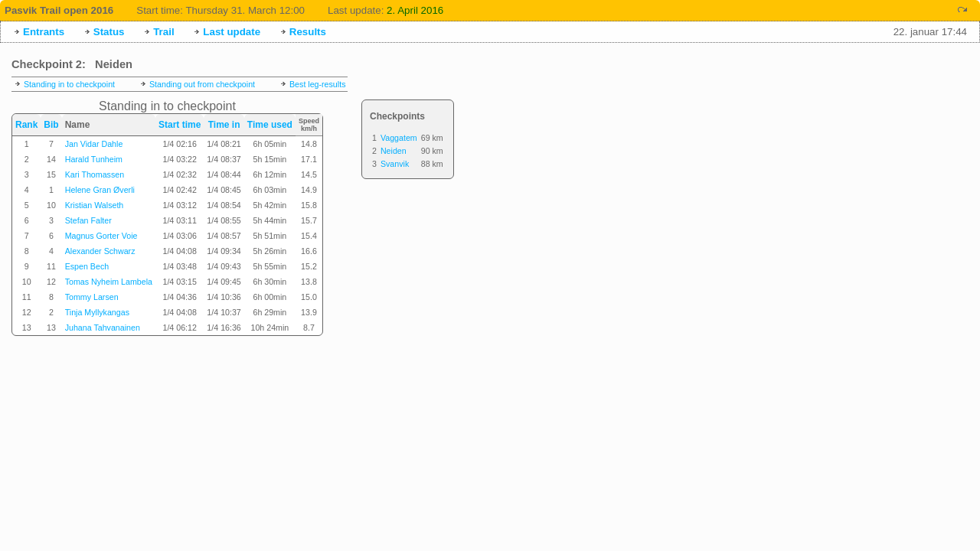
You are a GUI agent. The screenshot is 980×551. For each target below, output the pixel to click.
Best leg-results (317, 84)
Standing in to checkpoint (69, 84)
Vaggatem (399, 138)
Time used (270, 125)
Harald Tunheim (94, 159)
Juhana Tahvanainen (103, 328)
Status (109, 32)
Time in (224, 125)
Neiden (394, 151)
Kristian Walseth (95, 205)
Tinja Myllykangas (97, 312)
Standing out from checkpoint (202, 84)
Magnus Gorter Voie (101, 236)
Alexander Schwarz (100, 251)
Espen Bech (87, 266)
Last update (232, 32)
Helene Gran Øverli (100, 190)
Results (308, 32)
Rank (26, 125)
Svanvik (395, 164)
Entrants (44, 32)
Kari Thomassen (95, 174)
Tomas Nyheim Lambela (109, 282)
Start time (180, 125)
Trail (163, 32)
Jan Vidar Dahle (94, 144)
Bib (51, 125)
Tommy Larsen (92, 297)
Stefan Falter (88, 220)
